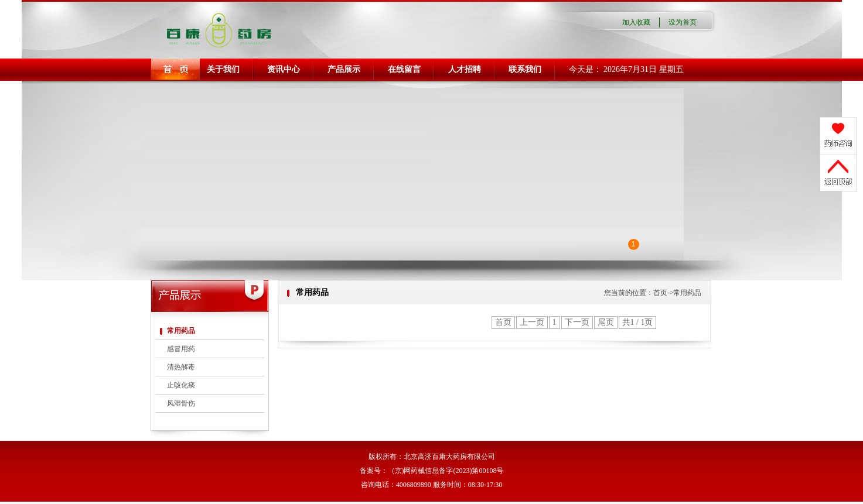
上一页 (532, 322)
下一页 (577, 322)
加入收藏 (636, 22)
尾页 (606, 322)
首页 (503, 322)
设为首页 (683, 22)
